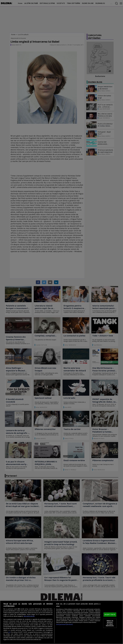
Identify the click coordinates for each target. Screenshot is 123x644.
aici (9, 632)
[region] (61, 622)
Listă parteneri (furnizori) (64, 624)
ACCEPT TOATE (110, 615)
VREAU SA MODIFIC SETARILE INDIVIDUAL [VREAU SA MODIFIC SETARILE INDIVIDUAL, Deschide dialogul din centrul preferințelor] (110, 623)
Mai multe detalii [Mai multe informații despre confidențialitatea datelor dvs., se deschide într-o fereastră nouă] (29, 616)
